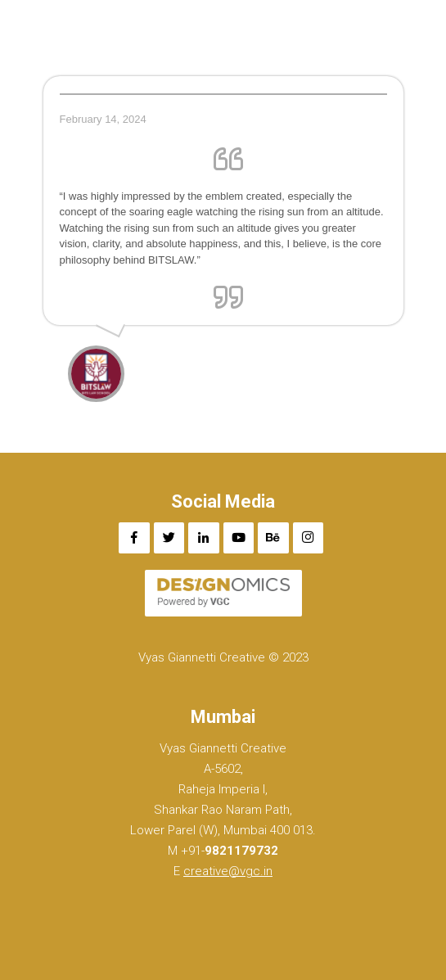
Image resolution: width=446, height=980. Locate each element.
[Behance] (273, 538)
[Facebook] (134, 538)
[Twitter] (169, 538)
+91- (228, 851)
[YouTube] (239, 538)
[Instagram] (309, 538)
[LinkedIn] (204, 538)
